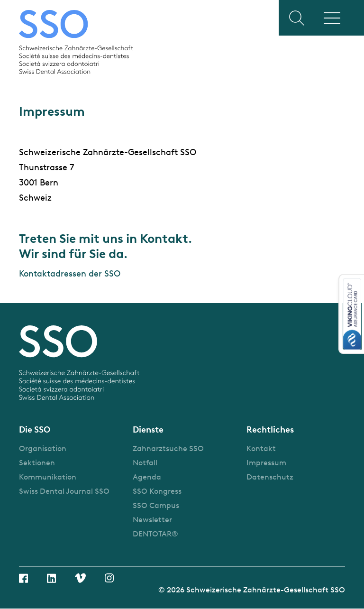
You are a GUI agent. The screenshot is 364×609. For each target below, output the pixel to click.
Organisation (43, 448)
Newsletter (152, 520)
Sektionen (37, 463)
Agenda (147, 477)
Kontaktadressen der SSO (70, 274)
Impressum (266, 463)
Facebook (23, 578)
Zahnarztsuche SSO (168, 448)
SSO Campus (156, 505)
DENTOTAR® (155, 534)
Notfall (145, 463)
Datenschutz (270, 477)
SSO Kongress (157, 491)
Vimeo (80, 578)
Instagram (109, 578)
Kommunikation (48, 477)
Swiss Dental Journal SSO (64, 491)
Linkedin (51, 578)
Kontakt (261, 448)
